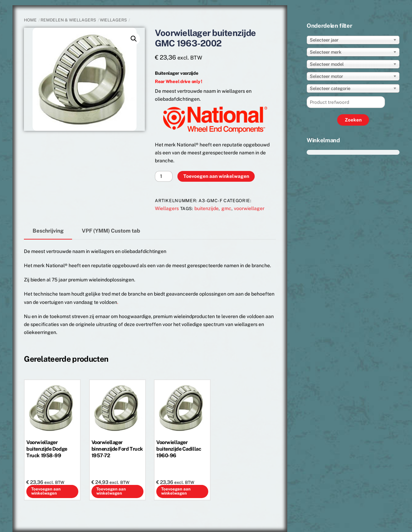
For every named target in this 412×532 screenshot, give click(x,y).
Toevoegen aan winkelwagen (216, 176)
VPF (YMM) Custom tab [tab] (111, 231)
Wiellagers (113, 20)
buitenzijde (207, 208)
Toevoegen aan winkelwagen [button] (46, 491)
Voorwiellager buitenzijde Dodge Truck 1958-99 (47, 449)
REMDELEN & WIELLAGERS (68, 20)
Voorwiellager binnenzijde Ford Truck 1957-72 (117, 449)
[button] (134, 39)
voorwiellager (249, 208)
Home (30, 20)
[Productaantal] (164, 176)
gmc (226, 208)
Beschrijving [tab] (48, 231)
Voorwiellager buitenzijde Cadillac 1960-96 (179, 449)
